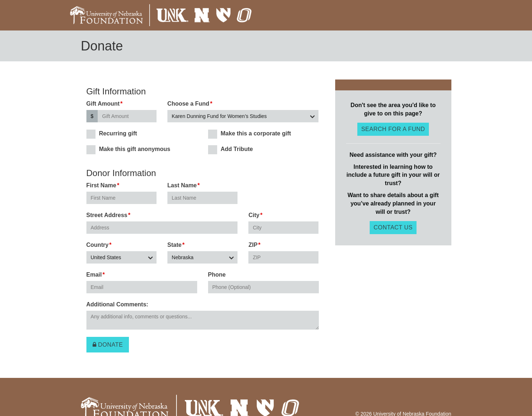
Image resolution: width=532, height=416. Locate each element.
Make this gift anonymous (128, 149)
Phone (217, 275)
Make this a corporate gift (250, 134)
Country (98, 245)
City (254, 215)
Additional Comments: (117, 304)
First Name (101, 185)
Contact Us (393, 227)
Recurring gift (112, 134)
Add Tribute (231, 149)
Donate (108, 345)
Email (94, 275)
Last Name (182, 185)
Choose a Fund (188, 104)
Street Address (107, 215)
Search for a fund (393, 129)
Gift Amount (103, 104)
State (174, 245)
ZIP (253, 245)
